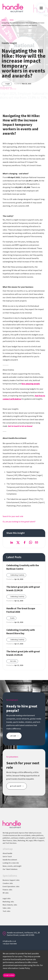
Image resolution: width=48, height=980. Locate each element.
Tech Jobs (6, 911)
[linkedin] (12, 542)
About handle (7, 853)
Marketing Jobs (8, 902)
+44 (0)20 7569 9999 (10, 944)
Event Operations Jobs (11, 887)
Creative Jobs (8, 883)
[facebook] (25, 542)
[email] (36, 542)
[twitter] (18, 542)
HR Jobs (6, 893)
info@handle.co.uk (9, 941)
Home (4, 20)
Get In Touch (7, 857)
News (12, 20)
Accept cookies (9, 975)
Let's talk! (13, 736)
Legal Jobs (7, 899)
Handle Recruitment (10, 860)
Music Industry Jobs (10, 905)
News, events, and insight (12, 866)
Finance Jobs (7, 890)
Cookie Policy (24, 968)
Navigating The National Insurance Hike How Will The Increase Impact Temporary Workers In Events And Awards (23, 24)
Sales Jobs (7, 908)
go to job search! (16, 786)
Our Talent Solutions (10, 869)
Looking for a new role (11, 863)
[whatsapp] (31, 542)
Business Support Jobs (11, 880)
